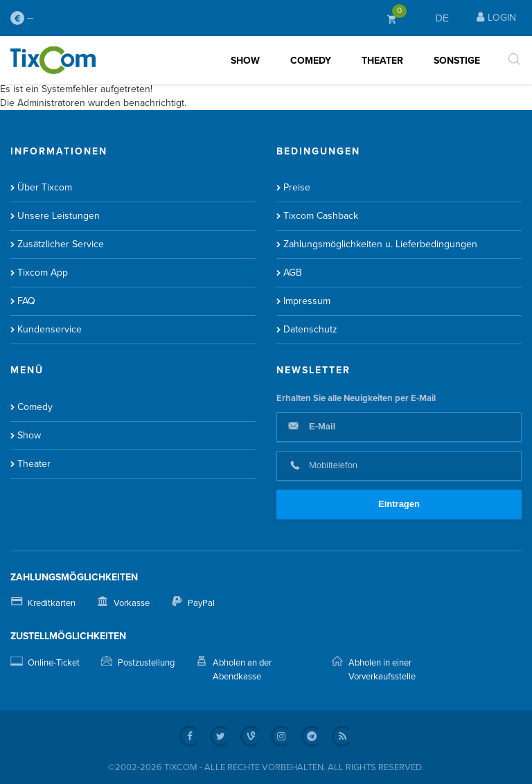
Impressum (307, 301)
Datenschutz (310, 329)
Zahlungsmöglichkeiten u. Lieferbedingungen (380, 244)
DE (442, 18)
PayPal (201, 603)
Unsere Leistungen (59, 216)
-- (22, 18)
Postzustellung (146, 663)
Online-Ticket (54, 663)
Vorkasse (132, 603)
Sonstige (457, 61)
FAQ (26, 301)
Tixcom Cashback (321, 216)
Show (245, 61)
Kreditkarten (52, 603)
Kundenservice (50, 329)
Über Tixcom (45, 187)
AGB (293, 273)
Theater (382, 61)
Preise (297, 187)
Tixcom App (43, 273)
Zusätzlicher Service (61, 244)
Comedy (311, 61)
